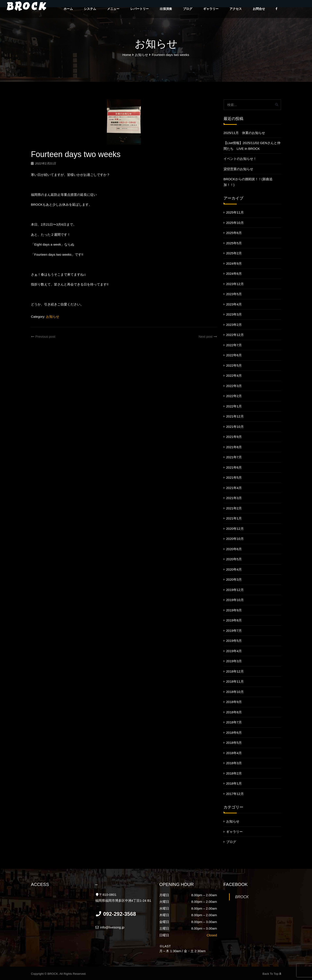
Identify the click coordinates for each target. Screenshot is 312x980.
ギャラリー (211, 9)
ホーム (68, 9)
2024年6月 (234, 274)
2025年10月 (235, 223)
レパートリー (140, 9)
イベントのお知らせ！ (240, 159)
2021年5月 (234, 478)
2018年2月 (234, 773)
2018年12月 (235, 671)
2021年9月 (234, 437)
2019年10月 (235, 600)
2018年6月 (234, 733)
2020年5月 (234, 559)
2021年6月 (234, 467)
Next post (208, 336)
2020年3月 (234, 579)
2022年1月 (234, 406)
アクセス (236, 9)
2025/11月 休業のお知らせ (244, 133)
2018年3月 (234, 763)
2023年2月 (234, 325)
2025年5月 (234, 243)
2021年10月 (235, 427)
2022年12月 (235, 335)
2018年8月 (234, 712)
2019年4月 (234, 651)
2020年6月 (234, 549)
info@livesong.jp (110, 927)
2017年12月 (235, 794)
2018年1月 (234, 783)
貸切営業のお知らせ (238, 169)
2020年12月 (235, 529)
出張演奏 (166, 9)
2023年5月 (234, 294)
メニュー (113, 9)
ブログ (188, 9)
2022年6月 (234, 355)
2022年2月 (234, 396)
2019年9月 (234, 610)
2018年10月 (235, 692)
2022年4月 (234, 376)
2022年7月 (234, 345)
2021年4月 (234, 488)
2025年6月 (234, 233)
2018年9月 (234, 702)
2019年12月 (235, 590)
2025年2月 (234, 253)
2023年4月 (234, 304)
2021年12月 (235, 416)
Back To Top (272, 974)
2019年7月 (234, 631)
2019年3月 (234, 661)
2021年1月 (234, 518)
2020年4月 (234, 569)
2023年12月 (235, 284)
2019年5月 (234, 641)
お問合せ (259, 9)
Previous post (43, 336)
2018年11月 (235, 681)
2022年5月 (234, 365)
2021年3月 (234, 498)
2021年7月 (234, 457)
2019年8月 (234, 620)
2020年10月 (235, 539)
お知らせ (53, 317)
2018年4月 (234, 753)
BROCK (242, 897)
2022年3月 (234, 386)
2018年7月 (234, 722)
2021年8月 (234, 447)
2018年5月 (234, 743)
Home (127, 55)
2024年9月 (234, 263)
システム (90, 9)
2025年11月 (235, 212)
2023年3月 (234, 314)
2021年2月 (234, 508)
